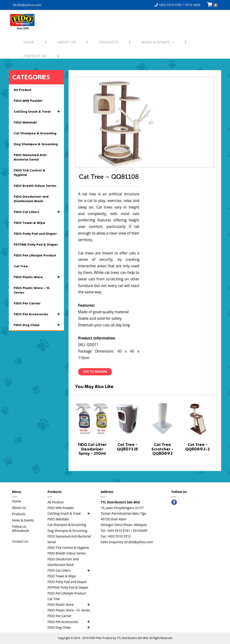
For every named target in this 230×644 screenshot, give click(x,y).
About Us (66, 42)
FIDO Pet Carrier (27, 303)
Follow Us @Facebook (21, 529)
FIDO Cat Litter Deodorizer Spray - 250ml (92, 449)
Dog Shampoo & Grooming (36, 144)
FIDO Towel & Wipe (30, 223)
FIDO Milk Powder (28, 101)
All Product (23, 90)
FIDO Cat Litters (39, 212)
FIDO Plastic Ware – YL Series (32, 290)
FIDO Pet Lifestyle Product (35, 255)
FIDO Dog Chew (39, 325)
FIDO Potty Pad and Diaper (35, 234)
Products (109, 42)
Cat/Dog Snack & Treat (39, 111)
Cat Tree (21, 266)
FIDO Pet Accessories (39, 314)
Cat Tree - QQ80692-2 (197, 447)
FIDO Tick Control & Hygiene (30, 173)
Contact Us (35, 56)
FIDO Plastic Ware (39, 277)
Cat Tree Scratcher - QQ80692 (162, 449)
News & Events (158, 42)
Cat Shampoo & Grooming (35, 133)
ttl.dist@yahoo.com (27, 5)
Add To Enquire (95, 372)
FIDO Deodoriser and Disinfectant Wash (31, 199)
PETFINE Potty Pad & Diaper (36, 244)
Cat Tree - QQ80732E (127, 447)
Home (29, 42)
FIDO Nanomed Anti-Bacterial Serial (31, 157)
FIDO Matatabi (25, 122)
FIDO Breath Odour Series (35, 186)
